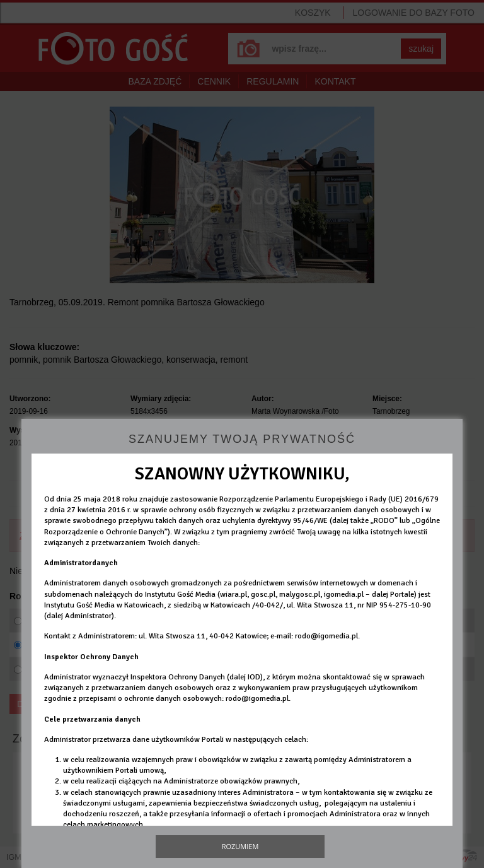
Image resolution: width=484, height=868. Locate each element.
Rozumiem (240, 846)
